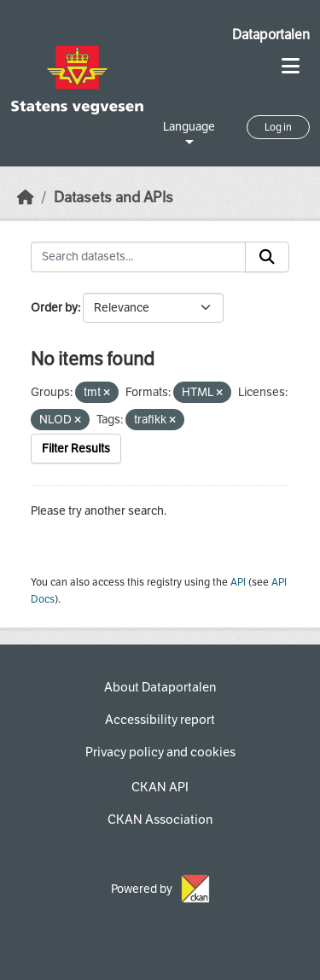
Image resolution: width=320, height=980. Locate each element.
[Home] (26, 198)
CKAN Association (160, 820)
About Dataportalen (160, 687)
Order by (54, 308)
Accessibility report (160, 720)
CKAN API (160, 787)
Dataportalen (271, 35)
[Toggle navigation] (291, 66)
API (238, 582)
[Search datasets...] (138, 257)
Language (189, 127)
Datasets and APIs (113, 198)
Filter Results (76, 449)
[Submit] (267, 257)
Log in (278, 127)
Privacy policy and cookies (160, 752)
